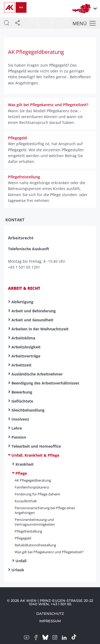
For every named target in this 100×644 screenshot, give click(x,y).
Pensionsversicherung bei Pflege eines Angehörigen (45, 510)
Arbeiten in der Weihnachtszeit (40, 329)
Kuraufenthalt (26, 501)
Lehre (17, 428)
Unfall (21, 561)
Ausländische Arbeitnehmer (37, 374)
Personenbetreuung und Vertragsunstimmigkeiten (35, 522)
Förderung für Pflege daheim (37, 494)
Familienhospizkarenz (32, 487)
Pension (19, 437)
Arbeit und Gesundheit (32, 320)
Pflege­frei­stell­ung (28, 531)
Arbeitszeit (21, 365)
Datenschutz (50, 613)
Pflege (21, 473)
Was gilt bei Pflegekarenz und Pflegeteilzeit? (49, 552)
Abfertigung (22, 302)
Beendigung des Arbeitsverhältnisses (45, 383)
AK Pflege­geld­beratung (33, 480)
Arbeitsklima (23, 338)
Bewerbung (22, 392)
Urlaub (18, 570)
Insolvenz (20, 419)
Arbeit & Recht (24, 288)
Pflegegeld (23, 538)
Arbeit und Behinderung (34, 311)
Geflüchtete (22, 401)
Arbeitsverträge (26, 356)
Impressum (50, 621)
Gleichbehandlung (28, 410)
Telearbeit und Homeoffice (36, 446)
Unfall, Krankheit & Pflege (35, 455)
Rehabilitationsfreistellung (35, 545)
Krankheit (25, 464)
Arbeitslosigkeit (26, 347)
